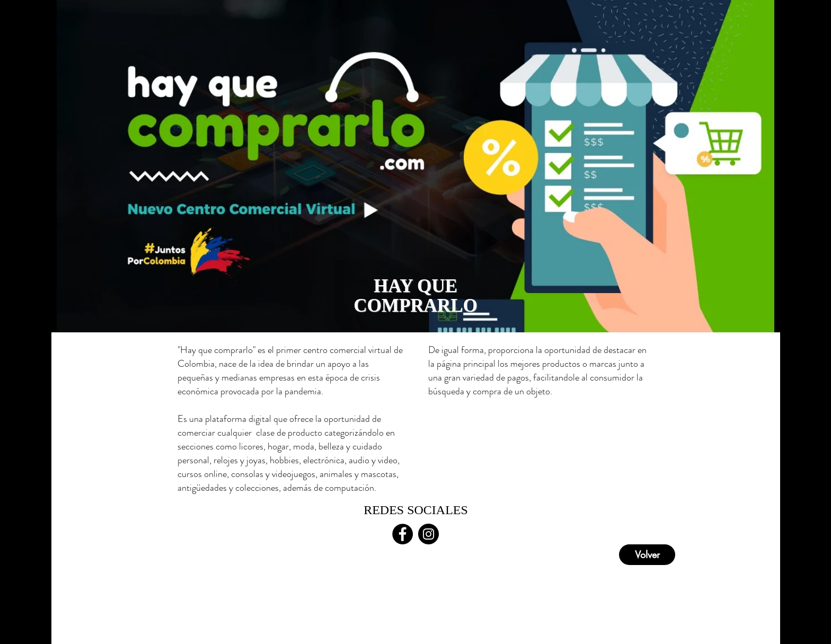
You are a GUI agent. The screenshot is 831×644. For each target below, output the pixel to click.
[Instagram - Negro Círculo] (428, 534)
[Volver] (647, 555)
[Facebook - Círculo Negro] (403, 534)
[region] (415, 166)
